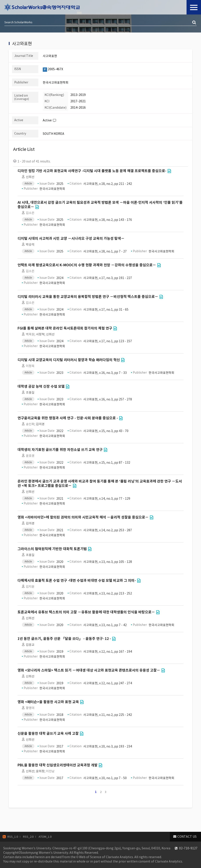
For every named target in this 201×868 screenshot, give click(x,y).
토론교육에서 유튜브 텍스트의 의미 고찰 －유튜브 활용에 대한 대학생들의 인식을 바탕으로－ (86, 612)
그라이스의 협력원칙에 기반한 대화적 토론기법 (52, 549)
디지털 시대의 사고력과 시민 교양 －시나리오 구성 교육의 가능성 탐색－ (71, 239)
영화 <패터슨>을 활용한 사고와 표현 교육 (48, 702)
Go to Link (169, 171)
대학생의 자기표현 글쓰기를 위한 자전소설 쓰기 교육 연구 (60, 450)
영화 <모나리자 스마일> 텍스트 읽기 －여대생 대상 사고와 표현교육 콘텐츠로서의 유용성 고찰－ (89, 670)
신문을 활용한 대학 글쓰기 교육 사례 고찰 (48, 734)
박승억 (30, 245)
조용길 (30, 393)
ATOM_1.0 (45, 837)
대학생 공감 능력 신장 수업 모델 (41, 386)
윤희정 (40, 771)
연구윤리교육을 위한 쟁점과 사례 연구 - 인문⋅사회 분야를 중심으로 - (68, 418)
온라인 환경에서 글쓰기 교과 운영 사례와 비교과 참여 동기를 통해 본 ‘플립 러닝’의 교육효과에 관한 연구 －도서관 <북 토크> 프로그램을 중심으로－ (100, 484)
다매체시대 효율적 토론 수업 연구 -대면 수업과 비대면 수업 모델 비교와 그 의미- (77, 581)
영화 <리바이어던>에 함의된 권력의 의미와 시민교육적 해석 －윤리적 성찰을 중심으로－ (83, 517)
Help (54, 121)
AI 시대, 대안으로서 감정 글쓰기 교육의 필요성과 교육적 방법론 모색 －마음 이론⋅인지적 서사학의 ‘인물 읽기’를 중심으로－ (100, 205)
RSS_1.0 (13, 837)
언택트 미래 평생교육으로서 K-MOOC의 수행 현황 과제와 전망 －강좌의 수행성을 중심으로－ (87, 265)
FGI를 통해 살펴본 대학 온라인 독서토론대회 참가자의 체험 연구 (65, 328)
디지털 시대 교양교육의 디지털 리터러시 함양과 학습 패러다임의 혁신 (69, 360)
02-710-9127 (188, 848)
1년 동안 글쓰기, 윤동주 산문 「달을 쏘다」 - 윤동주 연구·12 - (64, 639)
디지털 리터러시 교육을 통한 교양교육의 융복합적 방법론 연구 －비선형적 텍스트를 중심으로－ (88, 297)
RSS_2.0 (28, 837)
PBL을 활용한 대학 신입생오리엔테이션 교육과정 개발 (58, 765)
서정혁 (40, 334)
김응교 (30, 645)
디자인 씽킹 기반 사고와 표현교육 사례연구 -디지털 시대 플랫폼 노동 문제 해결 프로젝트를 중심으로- (92, 171)
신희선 (30, 177)
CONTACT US (187, 837)
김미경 (40, 424)
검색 (194, 23)
